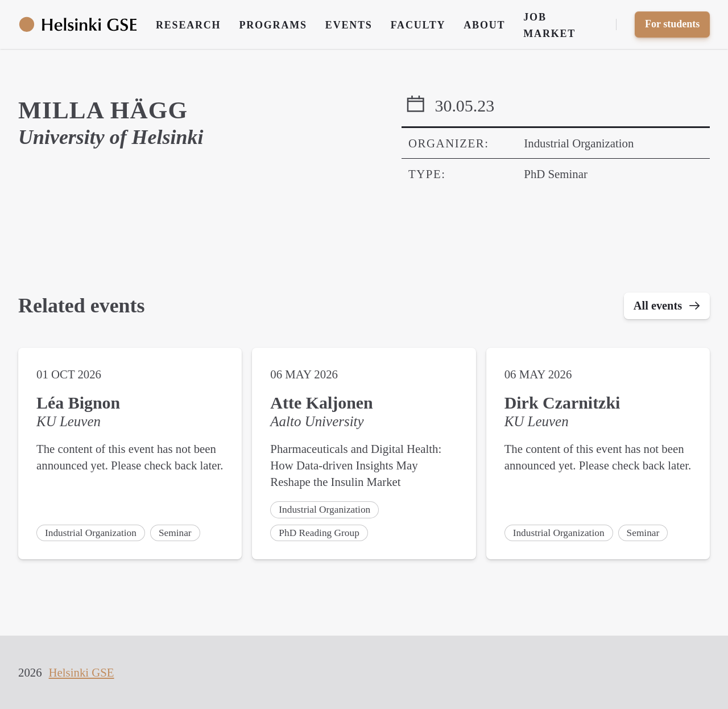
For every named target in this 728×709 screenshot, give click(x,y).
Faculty (418, 25)
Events (349, 25)
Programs (273, 25)
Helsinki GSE (82, 672)
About (484, 25)
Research (188, 25)
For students (672, 24)
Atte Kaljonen (321, 404)
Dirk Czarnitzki (562, 404)
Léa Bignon (78, 404)
